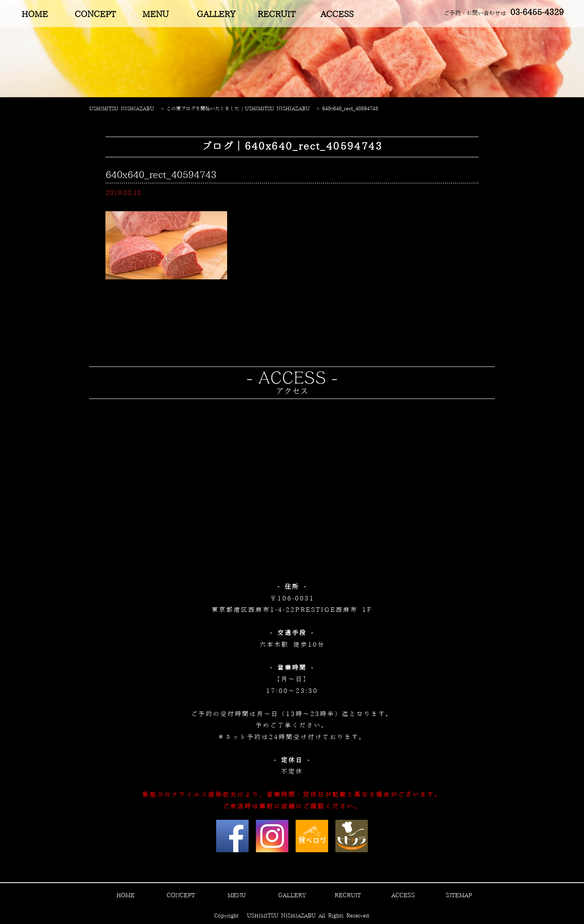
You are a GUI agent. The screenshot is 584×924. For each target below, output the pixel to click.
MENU (156, 15)
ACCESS (337, 15)
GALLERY (216, 15)
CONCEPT (95, 15)
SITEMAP (459, 896)
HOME (35, 15)
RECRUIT (276, 15)
